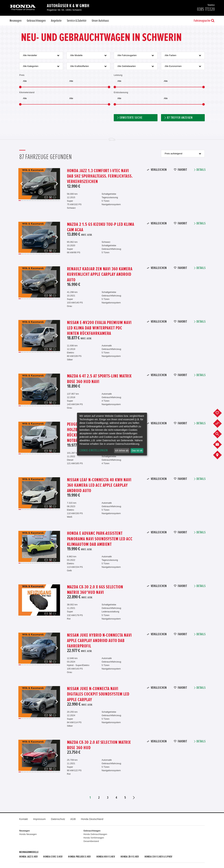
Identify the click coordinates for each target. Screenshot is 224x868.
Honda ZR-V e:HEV (130, 857)
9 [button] (41, 201)
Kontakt (24, 819)
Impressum (39, 819)
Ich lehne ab (122, 451)
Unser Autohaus (100, 21)
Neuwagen (16, 21)
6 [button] (33, 201)
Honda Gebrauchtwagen (95, 834)
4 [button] (28, 201)
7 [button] (35, 201)
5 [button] (30, 201)
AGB (73, 819)
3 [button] (25, 201)
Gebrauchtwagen (36, 21)
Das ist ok (137, 451)
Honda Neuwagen (28, 834)
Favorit (182, 170)
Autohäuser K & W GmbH (68, 6)
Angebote (56, 21)
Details (201, 170)
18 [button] (57, 563)
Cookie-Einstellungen (94, 450)
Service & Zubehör (77, 21)
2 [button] (22, 201)
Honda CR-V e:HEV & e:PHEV (158, 857)
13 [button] (51, 201)
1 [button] (20, 201)
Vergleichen (159, 170)
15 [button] (56, 201)
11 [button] (46, 201)
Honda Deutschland (92, 819)
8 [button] (38, 201)
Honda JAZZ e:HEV (28, 857)
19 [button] (59, 563)
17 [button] (55, 563)
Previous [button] (22, 184)
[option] (39, 184)
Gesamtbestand (91, 841)
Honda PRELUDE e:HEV (79, 857)
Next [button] (57, 184)
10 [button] (43, 201)
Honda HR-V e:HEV (106, 857)
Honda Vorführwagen (94, 838)
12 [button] (48, 201)
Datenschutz (58, 819)
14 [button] (53, 201)
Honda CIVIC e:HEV (53, 857)
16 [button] (59, 201)
